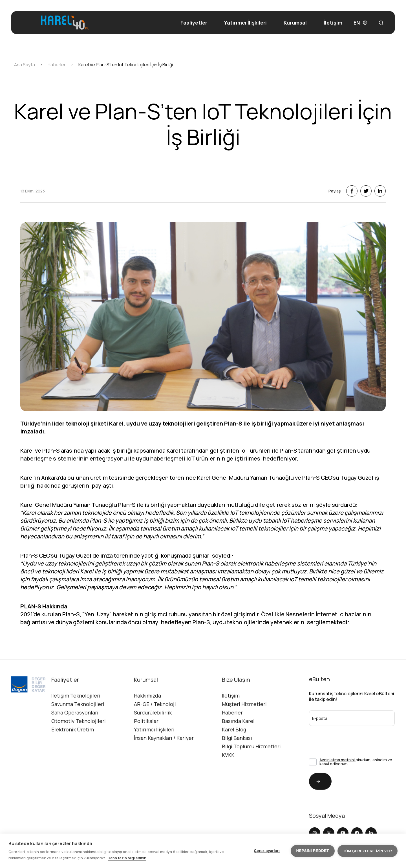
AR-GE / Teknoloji (155, 729)
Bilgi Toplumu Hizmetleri (251, 771)
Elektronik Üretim (73, 754)
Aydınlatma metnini (337, 784)
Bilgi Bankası (237, 762)
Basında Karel (238, 746)
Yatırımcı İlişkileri (245, 23)
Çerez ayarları (267, 851)
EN (360, 23)
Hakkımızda (147, 720)
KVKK (228, 779)
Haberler (232, 737)
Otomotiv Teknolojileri (79, 746)
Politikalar (146, 746)
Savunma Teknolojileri (78, 729)
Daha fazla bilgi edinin (127, 858)
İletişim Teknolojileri (76, 720)
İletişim (333, 23)
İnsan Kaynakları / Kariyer (164, 762)
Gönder (315, 806)
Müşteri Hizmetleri (244, 729)
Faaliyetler (194, 23)
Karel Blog (234, 754)
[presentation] (339, 761)
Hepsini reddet (313, 851)
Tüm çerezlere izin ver (368, 851)
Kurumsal (295, 23)
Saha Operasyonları (75, 737)
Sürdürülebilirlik (153, 737)
